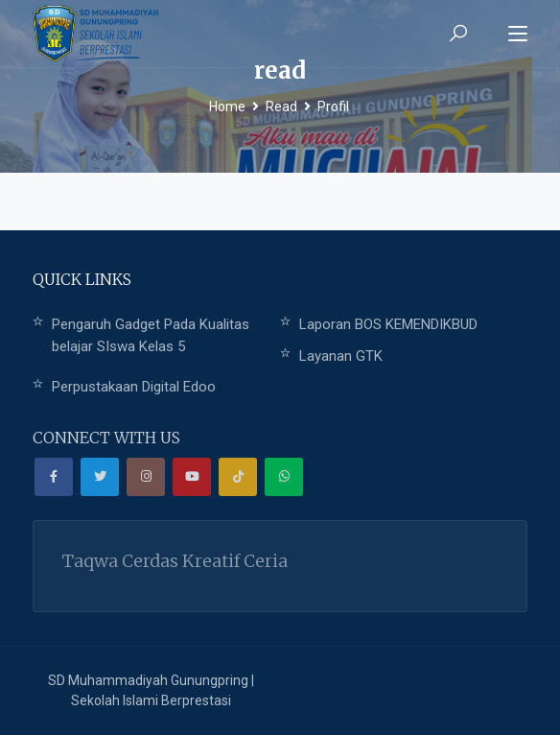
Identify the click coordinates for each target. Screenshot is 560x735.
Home (227, 107)
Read (281, 107)
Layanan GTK (341, 356)
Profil (333, 107)
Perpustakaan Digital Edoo (134, 387)
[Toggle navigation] (518, 35)
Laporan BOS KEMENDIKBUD (388, 324)
